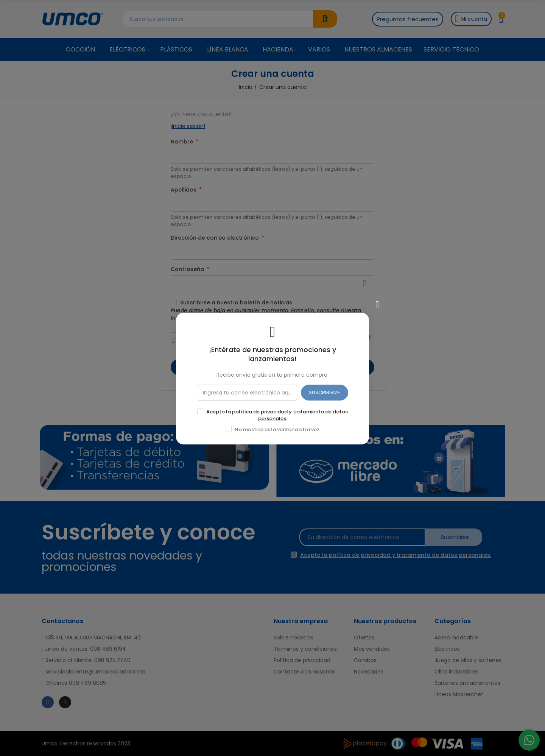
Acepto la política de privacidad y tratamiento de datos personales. (277, 415)
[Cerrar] (377, 304)
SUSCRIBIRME (325, 392)
